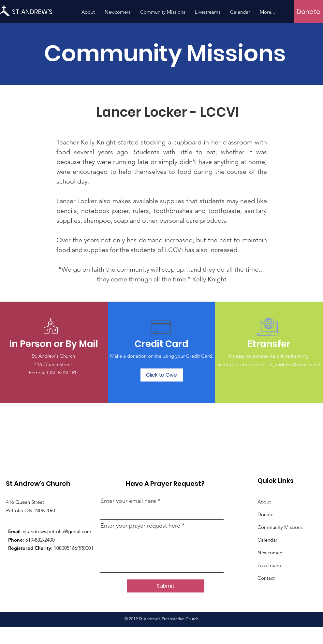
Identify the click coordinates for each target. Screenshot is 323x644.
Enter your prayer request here (140, 526)
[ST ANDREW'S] (42, 12)
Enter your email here (128, 501)
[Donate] (308, 12)
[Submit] (166, 586)
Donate (265, 514)
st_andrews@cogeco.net (295, 364)
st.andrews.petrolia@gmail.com (57, 531)
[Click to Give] (162, 375)
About (264, 502)
